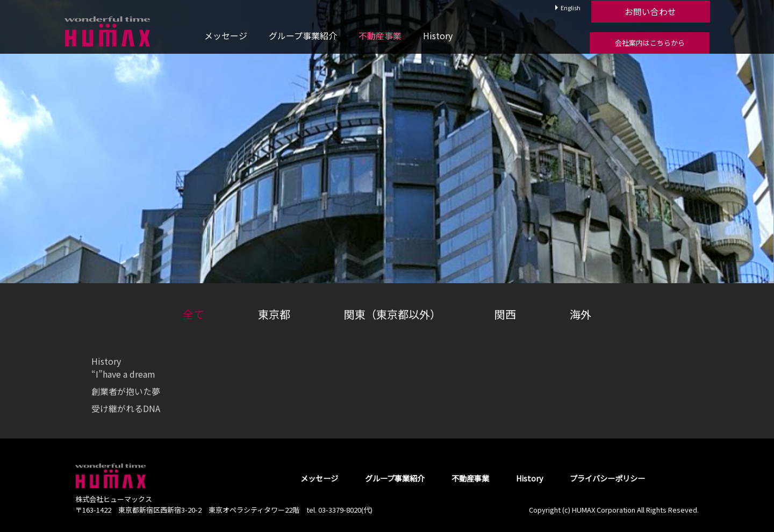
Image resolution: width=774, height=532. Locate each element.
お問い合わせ (649, 11)
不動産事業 (380, 35)
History (438, 35)
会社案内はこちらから (650, 43)
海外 (580, 314)
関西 (505, 314)
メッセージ (226, 35)
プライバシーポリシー (607, 478)
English (571, 8)
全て (193, 314)
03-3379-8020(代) (345, 510)
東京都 (274, 314)
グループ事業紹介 (303, 35)
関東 (392, 314)
